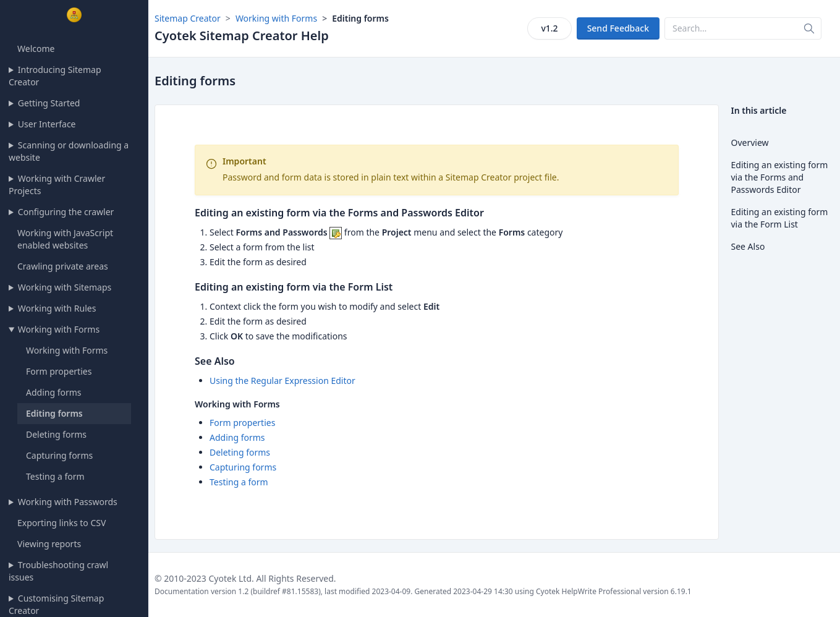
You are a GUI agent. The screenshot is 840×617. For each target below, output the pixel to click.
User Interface (47, 124)
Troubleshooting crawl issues (58, 571)
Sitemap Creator (188, 18)
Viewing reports (49, 544)
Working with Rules (57, 308)
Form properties (59, 371)
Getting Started (49, 103)
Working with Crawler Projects (57, 185)
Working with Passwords (68, 502)
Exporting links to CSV (62, 523)
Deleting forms (56, 434)
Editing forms (54, 413)
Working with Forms (59, 329)
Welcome (36, 49)
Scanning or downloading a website (69, 151)
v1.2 (549, 28)
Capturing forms (59, 455)
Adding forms (54, 392)
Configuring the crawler (66, 212)
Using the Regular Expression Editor (282, 381)
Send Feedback (618, 28)
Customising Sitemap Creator (56, 604)
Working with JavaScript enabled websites (65, 239)
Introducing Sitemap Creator (55, 76)
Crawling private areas (63, 266)
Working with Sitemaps (65, 287)
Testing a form (55, 476)
